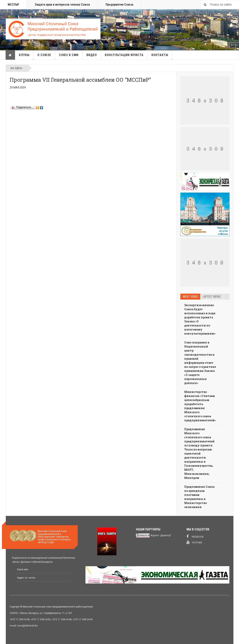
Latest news (212, 297)
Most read (190, 297)
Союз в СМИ (69, 55)
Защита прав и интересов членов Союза (62, 5)
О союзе (46, 56)
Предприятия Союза (119, 5)
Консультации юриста (124, 55)
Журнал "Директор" (161, 535)
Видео (92, 55)
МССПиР (13, 5)
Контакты (162, 56)
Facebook (195, 536)
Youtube (194, 542)
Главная (10, 55)
